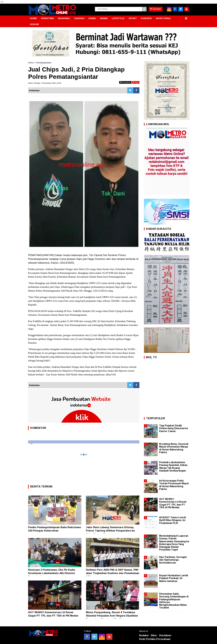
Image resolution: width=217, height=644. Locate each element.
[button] (186, 17)
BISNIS (104, 18)
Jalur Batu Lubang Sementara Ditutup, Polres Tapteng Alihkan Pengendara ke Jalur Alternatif (110, 531)
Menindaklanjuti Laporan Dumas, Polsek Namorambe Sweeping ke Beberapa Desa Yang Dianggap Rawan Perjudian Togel (174, 543)
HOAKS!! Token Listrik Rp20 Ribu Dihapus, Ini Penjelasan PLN (173, 520)
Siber (154, 635)
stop (136, 82)
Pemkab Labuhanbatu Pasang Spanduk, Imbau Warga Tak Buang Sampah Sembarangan (173, 466)
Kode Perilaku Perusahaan (155, 639)
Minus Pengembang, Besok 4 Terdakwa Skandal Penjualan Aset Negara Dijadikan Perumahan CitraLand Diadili (112, 616)
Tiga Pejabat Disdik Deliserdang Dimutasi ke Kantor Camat (174, 428)
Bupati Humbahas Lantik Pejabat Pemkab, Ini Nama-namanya (174, 578)
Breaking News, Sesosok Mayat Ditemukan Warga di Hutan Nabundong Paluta (174, 448)
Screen (156, 9)
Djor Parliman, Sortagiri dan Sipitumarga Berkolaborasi (173, 560)
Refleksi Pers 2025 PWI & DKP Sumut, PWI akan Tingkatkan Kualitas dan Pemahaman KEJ (113, 573)
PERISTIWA (48, 18)
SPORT (133, 18)
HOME (33, 18)
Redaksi (144, 635)
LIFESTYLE (118, 18)
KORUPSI (146, 18)
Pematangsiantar (44, 63)
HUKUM (34, 24)
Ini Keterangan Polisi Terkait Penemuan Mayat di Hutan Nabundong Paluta (174, 485)
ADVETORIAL (163, 18)
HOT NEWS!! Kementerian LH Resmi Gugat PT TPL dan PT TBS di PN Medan (173, 503)
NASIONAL (64, 18)
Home (31, 63)
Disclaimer (165, 635)
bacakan (125, 82)
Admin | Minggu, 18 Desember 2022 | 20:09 (45, 83)
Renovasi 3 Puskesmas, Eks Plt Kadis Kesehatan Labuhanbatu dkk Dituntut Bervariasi (52, 573)
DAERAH (79, 18)
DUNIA (92, 18)
